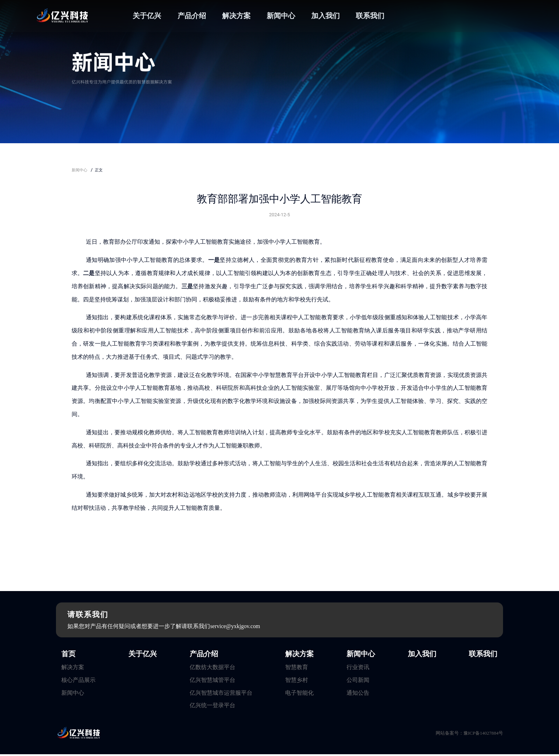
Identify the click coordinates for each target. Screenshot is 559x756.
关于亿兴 (147, 16)
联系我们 (370, 16)
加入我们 (325, 16)
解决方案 (236, 16)
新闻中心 (281, 16)
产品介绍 (192, 16)
